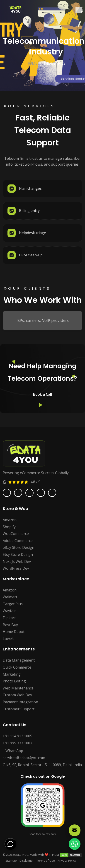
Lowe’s (8, 639)
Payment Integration (20, 702)
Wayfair (9, 611)
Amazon (10, 520)
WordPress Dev (16, 568)
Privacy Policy (67, 861)
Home (32, 63)
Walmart (10, 597)
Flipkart (9, 618)
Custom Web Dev (17, 695)
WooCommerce (16, 534)
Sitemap (11, 861)
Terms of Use (46, 861)
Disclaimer (27, 861)
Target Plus (13, 604)
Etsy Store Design (18, 554)
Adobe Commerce (18, 541)
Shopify (9, 527)
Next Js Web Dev (17, 562)
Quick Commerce (17, 667)
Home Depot (14, 632)
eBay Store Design (18, 547)
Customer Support (19, 709)
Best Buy (10, 625)
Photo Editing (14, 681)
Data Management (19, 660)
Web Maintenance (18, 688)
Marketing (12, 674)
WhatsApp (13, 751)
